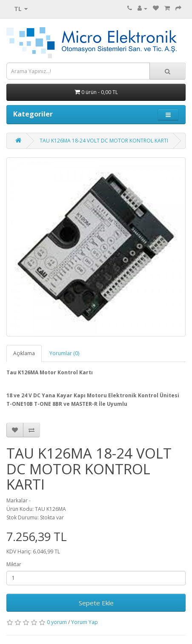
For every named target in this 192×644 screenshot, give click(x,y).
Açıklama (24, 353)
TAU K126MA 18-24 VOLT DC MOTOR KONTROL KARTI (104, 141)
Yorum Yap (85, 622)
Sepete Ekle (96, 603)
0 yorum (57, 622)
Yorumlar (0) (64, 353)
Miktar (14, 564)
